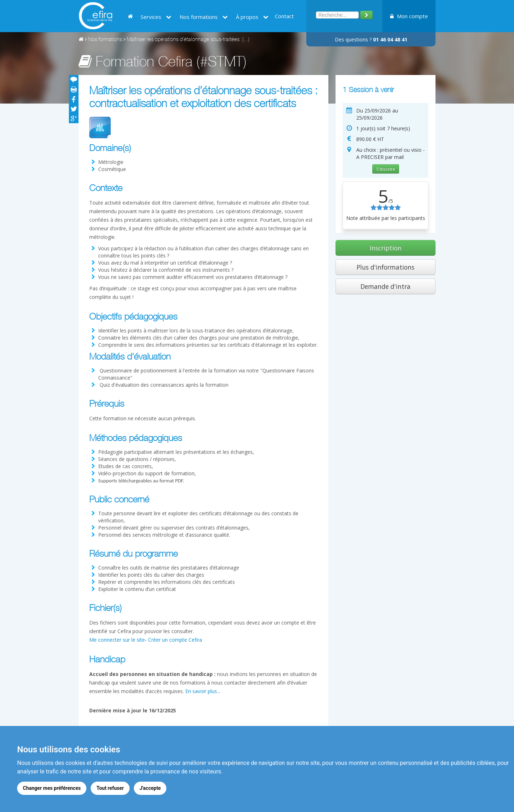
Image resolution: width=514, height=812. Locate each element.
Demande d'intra (385, 286)
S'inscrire (386, 169)
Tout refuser (110, 788)
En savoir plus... (203, 691)
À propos (252, 17)
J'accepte (150, 788)
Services (156, 17)
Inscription (386, 248)
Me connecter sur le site (117, 640)
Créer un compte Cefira (175, 640)
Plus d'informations (385, 267)
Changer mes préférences (52, 788)
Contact (284, 16)
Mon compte (409, 16)
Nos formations (204, 17)
